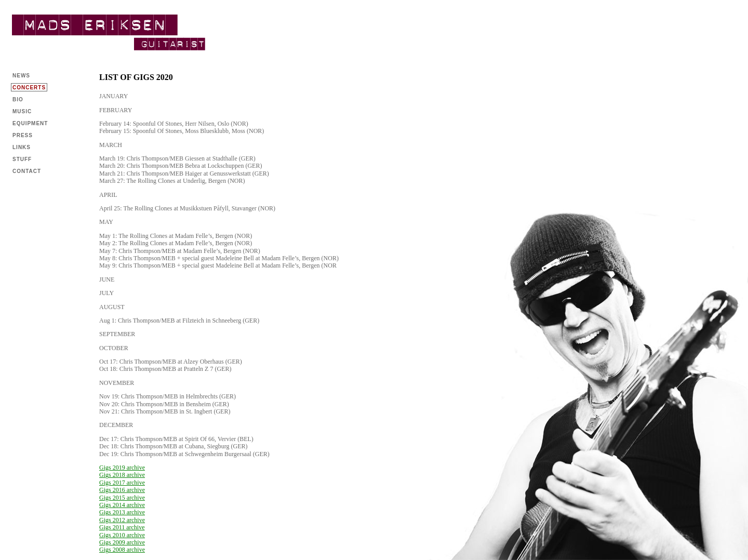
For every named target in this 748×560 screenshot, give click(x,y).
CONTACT (27, 171)
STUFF (22, 159)
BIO (18, 99)
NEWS (21, 76)
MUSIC (22, 111)
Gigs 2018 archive (122, 475)
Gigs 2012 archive (122, 520)
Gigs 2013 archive (122, 512)
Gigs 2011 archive (122, 527)
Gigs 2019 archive (122, 468)
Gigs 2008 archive (122, 550)
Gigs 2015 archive (122, 498)
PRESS (23, 135)
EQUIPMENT (30, 123)
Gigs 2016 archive (122, 490)
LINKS (22, 147)
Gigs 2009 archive (122, 542)
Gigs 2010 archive (122, 535)
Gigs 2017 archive (122, 483)
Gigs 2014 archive (122, 505)
